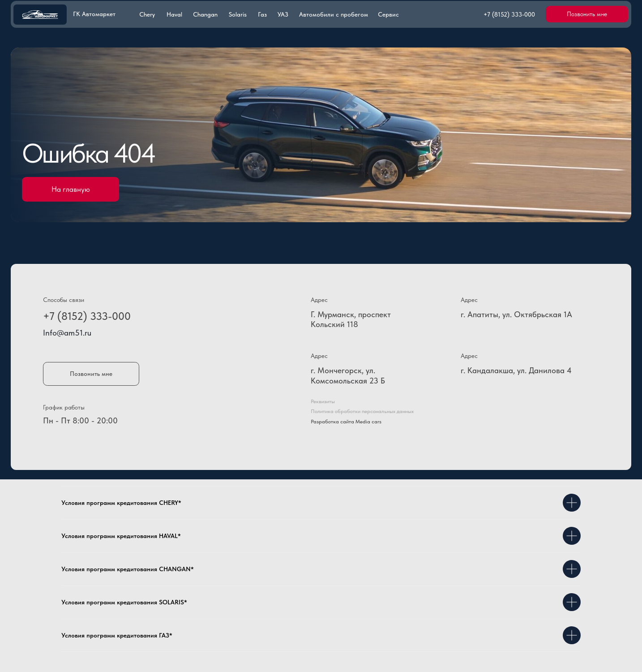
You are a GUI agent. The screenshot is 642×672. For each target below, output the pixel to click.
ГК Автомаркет (94, 14)
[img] (40, 15)
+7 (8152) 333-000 (87, 316)
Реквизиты (323, 401)
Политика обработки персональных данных (362, 411)
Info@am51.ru (67, 333)
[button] (587, 14)
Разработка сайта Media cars (346, 422)
